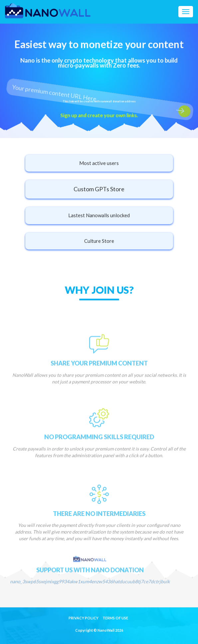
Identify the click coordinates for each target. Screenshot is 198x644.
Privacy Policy (84, 618)
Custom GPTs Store (99, 189)
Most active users (99, 163)
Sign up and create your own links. (99, 115)
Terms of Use (115, 618)
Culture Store (99, 241)
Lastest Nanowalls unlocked (99, 215)
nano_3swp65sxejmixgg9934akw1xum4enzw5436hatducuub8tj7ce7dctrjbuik (90, 591)
